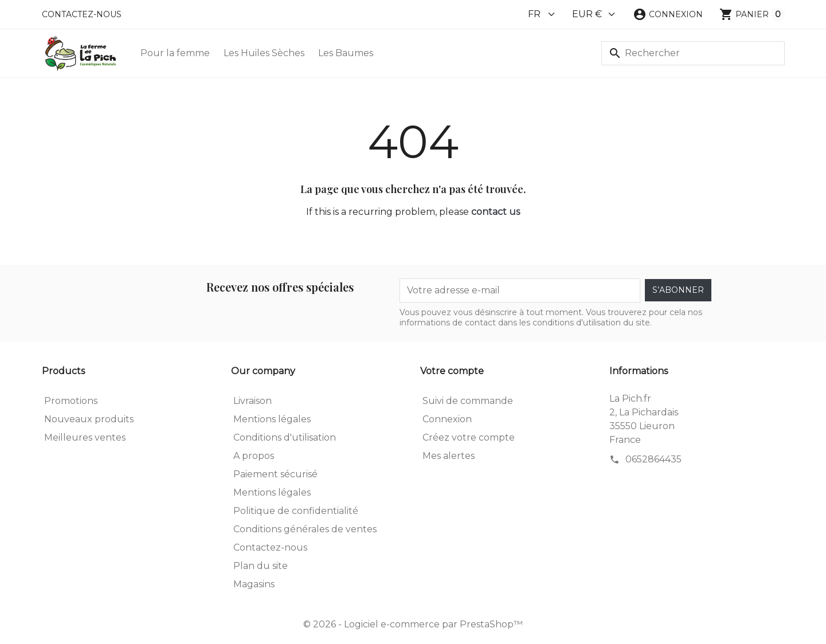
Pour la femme (175, 53)
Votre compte (452, 371)
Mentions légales (272, 419)
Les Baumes (346, 53)
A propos (254, 456)
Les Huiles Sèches (264, 53)
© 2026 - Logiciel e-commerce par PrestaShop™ (413, 624)
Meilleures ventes (85, 437)
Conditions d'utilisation (285, 437)
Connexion (447, 419)
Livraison (253, 401)
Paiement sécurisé (275, 474)
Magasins (254, 584)
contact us (496, 212)
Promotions (71, 401)
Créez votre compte (469, 437)
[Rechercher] (693, 53)
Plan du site (261, 566)
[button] (668, 14)
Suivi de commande (468, 401)
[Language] (542, 14)
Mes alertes (449, 456)
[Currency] (594, 14)
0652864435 (653, 459)
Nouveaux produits (89, 419)
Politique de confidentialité (296, 511)
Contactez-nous (82, 14)
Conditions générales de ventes (305, 529)
